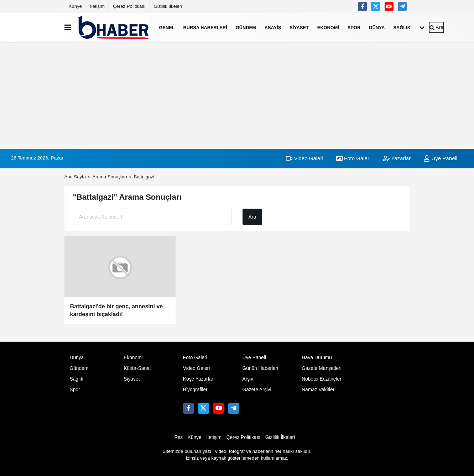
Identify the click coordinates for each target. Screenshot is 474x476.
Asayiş (273, 27)
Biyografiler (195, 390)
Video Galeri (304, 158)
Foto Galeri (353, 158)
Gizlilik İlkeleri (168, 6)
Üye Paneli (440, 158)
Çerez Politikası (129, 6)
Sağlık (402, 27)
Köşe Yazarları (199, 379)
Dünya (377, 27)
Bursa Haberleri (205, 27)
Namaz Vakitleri (319, 390)
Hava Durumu (317, 358)
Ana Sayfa (75, 177)
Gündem (246, 27)
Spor (354, 27)
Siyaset (299, 27)
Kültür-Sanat (137, 368)
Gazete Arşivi (257, 390)
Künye (75, 6)
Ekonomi (328, 27)
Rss (178, 437)
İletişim (97, 6)
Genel (167, 27)
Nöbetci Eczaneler (322, 379)
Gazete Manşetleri (322, 368)
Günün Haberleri (260, 368)
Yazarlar (397, 158)
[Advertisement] (237, 95)
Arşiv (248, 379)
